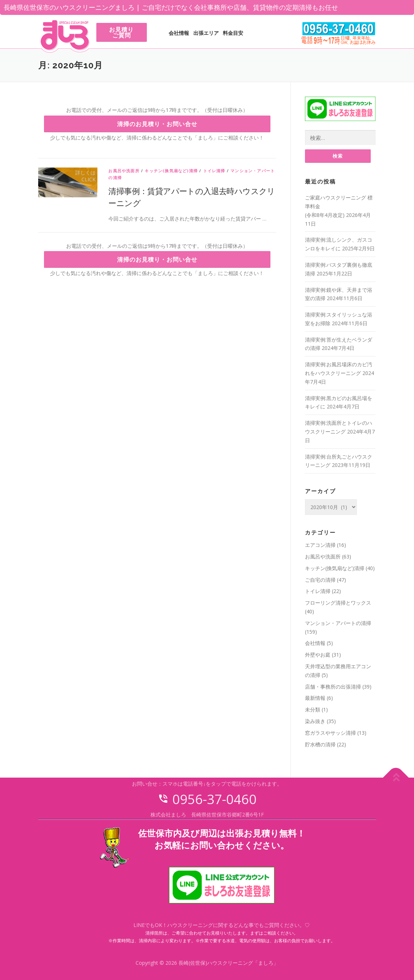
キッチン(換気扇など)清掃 (171, 171)
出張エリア (206, 33)
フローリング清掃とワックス (338, 603)
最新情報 (315, 698)
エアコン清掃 (320, 545)
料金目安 (233, 33)
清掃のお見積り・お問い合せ (157, 124)
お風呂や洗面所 (124, 171)
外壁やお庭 (318, 655)
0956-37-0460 (207, 800)
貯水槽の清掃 (320, 744)
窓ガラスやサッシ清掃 (330, 733)
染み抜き (315, 721)
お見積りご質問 (121, 32)
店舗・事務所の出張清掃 (333, 687)
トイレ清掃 (214, 171)
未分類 (313, 710)
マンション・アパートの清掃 (338, 623)
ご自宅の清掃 (320, 580)
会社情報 (179, 33)
